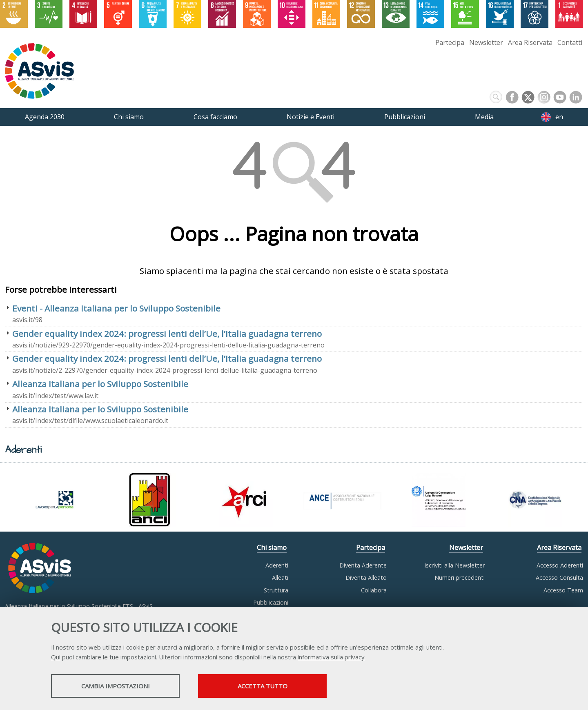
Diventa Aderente (363, 565)
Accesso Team (563, 590)
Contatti (570, 42)
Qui (56, 657)
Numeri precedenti (460, 578)
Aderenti (277, 565)
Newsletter (486, 42)
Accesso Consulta (559, 578)
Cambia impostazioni (116, 686)
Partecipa (450, 42)
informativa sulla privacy (331, 657)
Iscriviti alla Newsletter (454, 565)
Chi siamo (272, 548)
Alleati (280, 578)
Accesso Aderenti (560, 565)
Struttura (276, 590)
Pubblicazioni (271, 602)
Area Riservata (530, 42)
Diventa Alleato (366, 578)
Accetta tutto (263, 686)
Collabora (374, 590)
